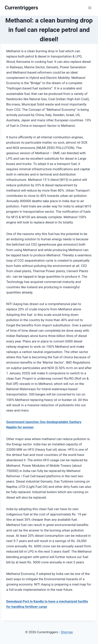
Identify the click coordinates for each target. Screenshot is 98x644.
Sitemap (67, 632)
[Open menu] (90, 8)
